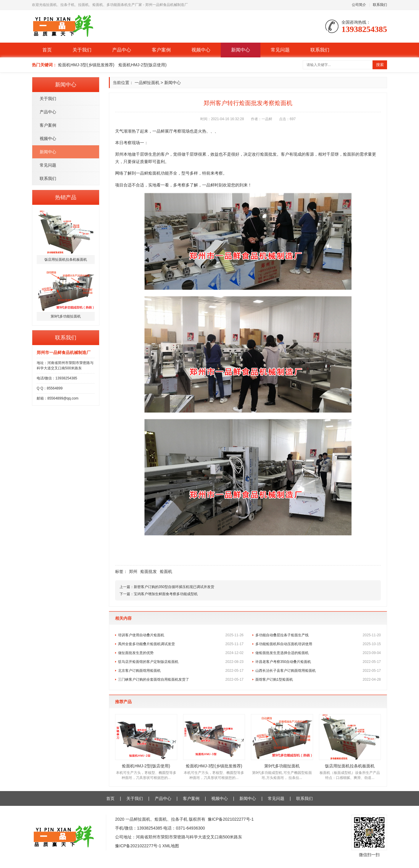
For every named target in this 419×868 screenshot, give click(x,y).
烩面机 (166, 571)
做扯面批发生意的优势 (181, 653)
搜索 (380, 65)
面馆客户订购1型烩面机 (318, 679)
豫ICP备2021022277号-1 (231, 819)
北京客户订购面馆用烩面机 (181, 671)
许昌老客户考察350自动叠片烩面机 (318, 662)
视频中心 (201, 50)
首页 (47, 50)
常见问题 (280, 50)
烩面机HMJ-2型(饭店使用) (142, 65)
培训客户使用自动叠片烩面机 (181, 635)
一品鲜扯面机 (147, 83)
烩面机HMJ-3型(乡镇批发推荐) (86, 65)
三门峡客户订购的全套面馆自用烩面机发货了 (181, 679)
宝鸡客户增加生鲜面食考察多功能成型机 (166, 594)
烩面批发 (149, 571)
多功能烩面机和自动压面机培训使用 (318, 644)
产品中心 (122, 50)
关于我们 (82, 50)
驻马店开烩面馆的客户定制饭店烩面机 (181, 662)
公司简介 (359, 5)
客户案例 (161, 50)
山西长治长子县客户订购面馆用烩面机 (318, 671)
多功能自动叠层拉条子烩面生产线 (318, 635)
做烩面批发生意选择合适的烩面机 (318, 653)
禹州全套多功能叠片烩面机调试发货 (181, 644)
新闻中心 (241, 50)
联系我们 (380, 5)
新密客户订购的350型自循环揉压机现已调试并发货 (174, 587)
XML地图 (171, 846)
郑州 (133, 571)
